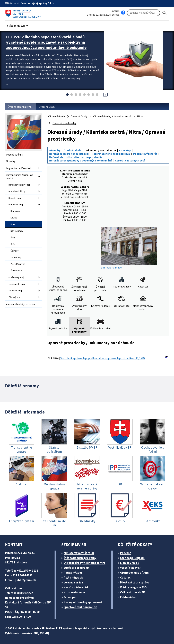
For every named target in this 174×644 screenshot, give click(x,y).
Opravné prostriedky (64, 123)
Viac (8, 85)
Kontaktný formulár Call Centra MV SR (28, 605)
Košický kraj (15, 198)
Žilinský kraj (14, 297)
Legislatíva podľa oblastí (19, 168)
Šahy (13, 237)
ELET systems (65, 628)
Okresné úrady (47, 107)
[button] (18, 25)
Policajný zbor (73, 573)
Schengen (70, 597)
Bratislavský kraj (17, 191)
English (115, 11)
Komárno (15, 211)
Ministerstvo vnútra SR (79, 553)
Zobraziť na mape (129, 248)
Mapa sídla (82, 628)
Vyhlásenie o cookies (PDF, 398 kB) (27, 633)
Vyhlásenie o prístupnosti (108, 628)
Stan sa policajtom (132, 558)
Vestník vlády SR (131, 568)
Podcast (125, 553)
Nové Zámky (17, 231)
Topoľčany (16, 257)
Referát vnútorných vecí (130, 160)
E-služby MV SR (130, 563)
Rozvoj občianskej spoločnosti (84, 602)
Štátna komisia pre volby (80, 558)
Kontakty (125, 150)
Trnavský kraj (15, 291)
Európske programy (77, 568)
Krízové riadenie (74, 592)
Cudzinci (126, 578)
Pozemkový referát (145, 154)
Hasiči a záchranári (76, 587)
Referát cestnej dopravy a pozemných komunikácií (80, 160)
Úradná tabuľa (73, 150)
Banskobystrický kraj (19, 185)
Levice (14, 218)
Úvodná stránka (14, 155)
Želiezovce (16, 271)
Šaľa (13, 244)
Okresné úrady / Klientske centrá (20, 177)
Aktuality (11, 161)
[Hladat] (164, 13)
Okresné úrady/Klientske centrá (85, 563)
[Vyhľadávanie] (143, 13)
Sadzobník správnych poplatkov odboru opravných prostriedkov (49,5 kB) (103, 358)
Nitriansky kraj (16, 205)
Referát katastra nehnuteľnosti (69, 154)
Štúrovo (15, 251)
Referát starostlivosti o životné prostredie (76, 157)
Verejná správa (73, 582)
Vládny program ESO (133, 587)
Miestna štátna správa (135, 582)
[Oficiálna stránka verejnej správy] (41, 3)
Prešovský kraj (16, 277)
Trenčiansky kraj (17, 284)
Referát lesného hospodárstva (111, 154)
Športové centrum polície (80, 607)
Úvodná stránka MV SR (20, 107)
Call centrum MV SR (133, 592)
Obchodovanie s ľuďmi (135, 573)
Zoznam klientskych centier (21, 304)
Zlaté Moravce (18, 264)
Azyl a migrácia (73, 578)
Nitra (13, 224)
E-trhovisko (128, 597)
